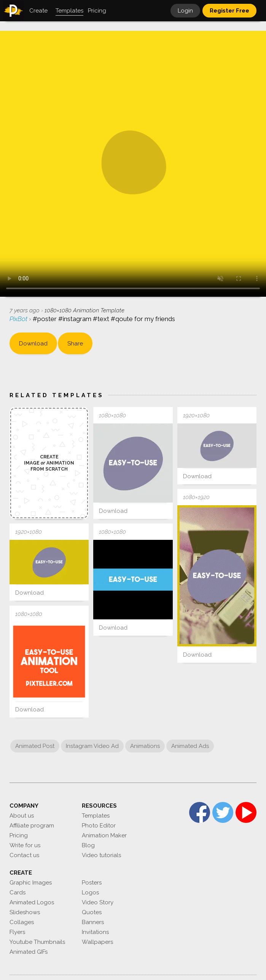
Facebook (200, 812)
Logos (90, 892)
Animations (145, 746)
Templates (96, 816)
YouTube (246, 812)
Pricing (19, 835)
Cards (18, 892)
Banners (93, 922)
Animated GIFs (29, 952)
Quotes (92, 912)
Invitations (95, 932)
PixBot (19, 319)
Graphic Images (31, 883)
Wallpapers (97, 942)
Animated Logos (32, 902)
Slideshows (25, 912)
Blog (88, 845)
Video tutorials (101, 855)
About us (22, 816)
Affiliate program (32, 826)
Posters (92, 883)
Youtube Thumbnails (37, 942)
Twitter (223, 812)
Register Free (229, 11)
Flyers (17, 932)
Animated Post (35, 746)
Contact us (24, 855)
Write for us (25, 845)
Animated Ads (190, 746)
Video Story (98, 902)
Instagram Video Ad (92, 746)
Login (185, 11)
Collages (22, 922)
